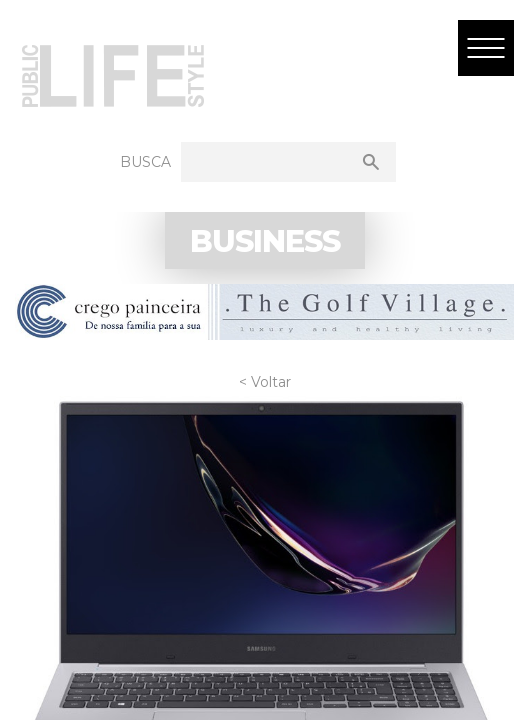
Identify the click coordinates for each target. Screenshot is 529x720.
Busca (145, 162)
